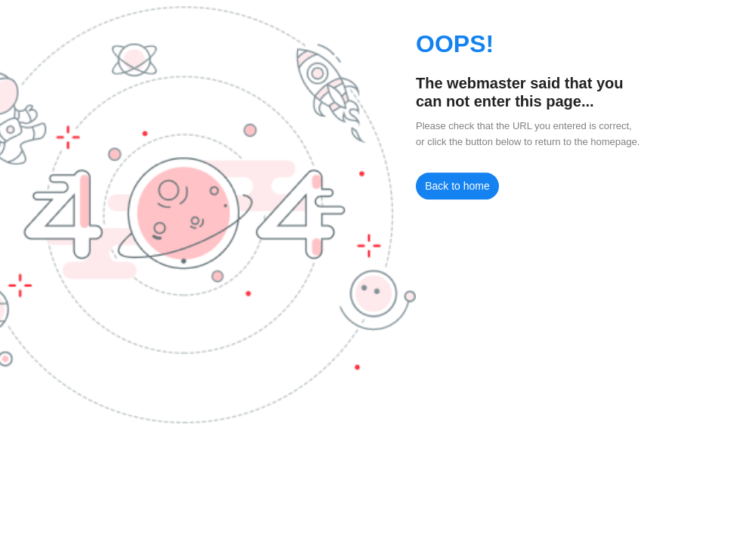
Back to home (457, 186)
